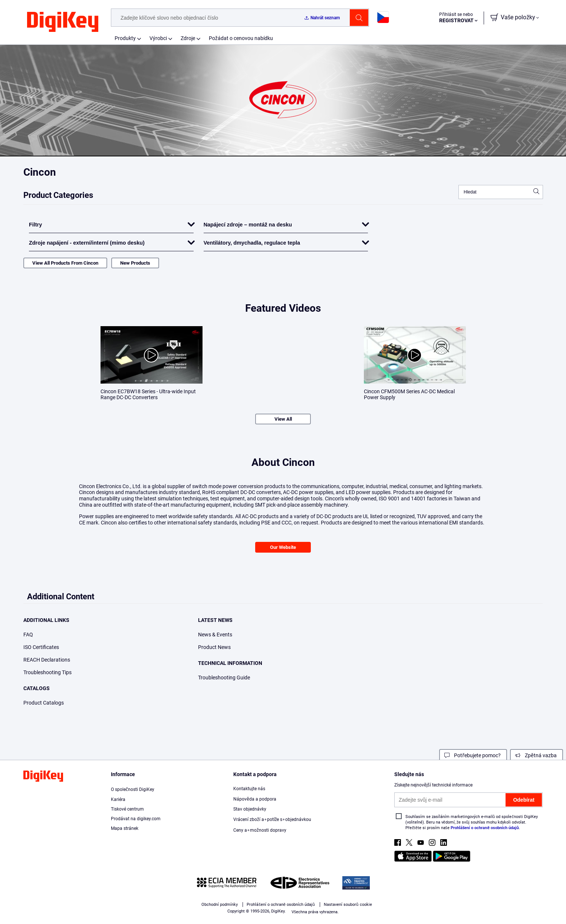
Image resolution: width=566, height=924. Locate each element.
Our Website (283, 547)
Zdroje (188, 38)
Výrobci (158, 38)
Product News (214, 647)
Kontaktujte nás (249, 789)
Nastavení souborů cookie (348, 905)
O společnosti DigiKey (133, 789)
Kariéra (118, 799)
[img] (63, 22)
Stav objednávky (250, 809)
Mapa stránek (125, 828)
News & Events (215, 635)
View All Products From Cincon (65, 263)
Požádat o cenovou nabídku (241, 38)
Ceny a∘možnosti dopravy (260, 830)
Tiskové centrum (127, 809)
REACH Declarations (47, 660)
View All (283, 419)
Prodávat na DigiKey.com (136, 819)
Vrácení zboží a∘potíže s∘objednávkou (272, 819)
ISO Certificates (41, 647)
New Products (135, 263)
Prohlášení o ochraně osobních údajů (485, 828)
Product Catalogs (44, 703)
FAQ (28, 635)
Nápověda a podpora (255, 799)
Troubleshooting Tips (47, 672)
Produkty (125, 38)
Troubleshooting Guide (224, 678)
